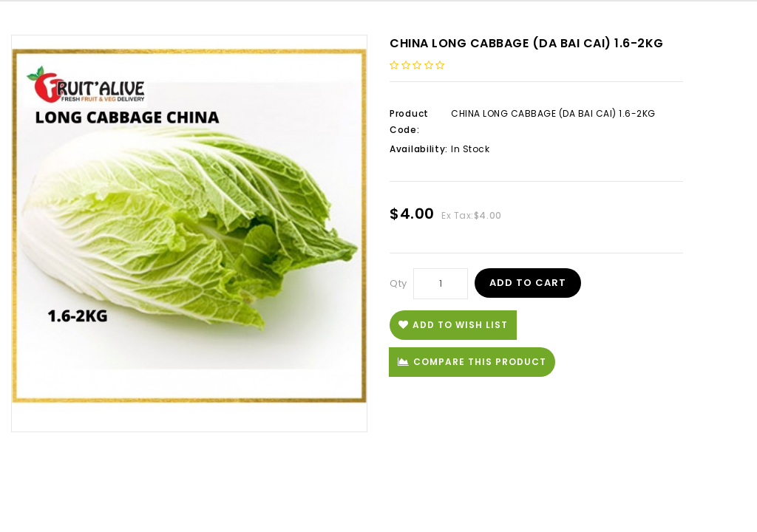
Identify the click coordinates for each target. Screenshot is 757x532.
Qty (398, 283)
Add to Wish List (453, 325)
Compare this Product (472, 362)
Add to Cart (528, 283)
